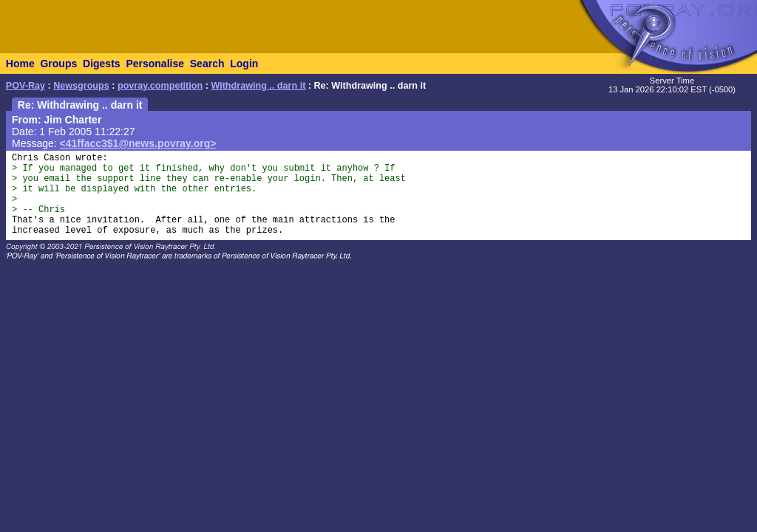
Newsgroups (81, 86)
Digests (102, 64)
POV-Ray (26, 86)
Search (207, 64)
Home (20, 64)
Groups (58, 64)
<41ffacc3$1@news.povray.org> (138, 143)
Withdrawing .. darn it (258, 86)
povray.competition (160, 86)
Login (244, 64)
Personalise (155, 64)
